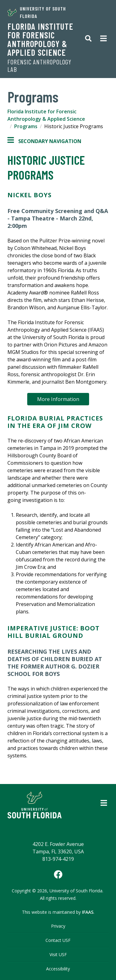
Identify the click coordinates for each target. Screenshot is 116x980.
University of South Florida (37, 12)
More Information (58, 399)
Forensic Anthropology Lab (39, 66)
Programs (26, 126)
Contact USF (58, 940)
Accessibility (58, 969)
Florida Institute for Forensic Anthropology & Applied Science (40, 39)
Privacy (58, 926)
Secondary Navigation (44, 141)
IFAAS (88, 912)
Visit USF (58, 954)
